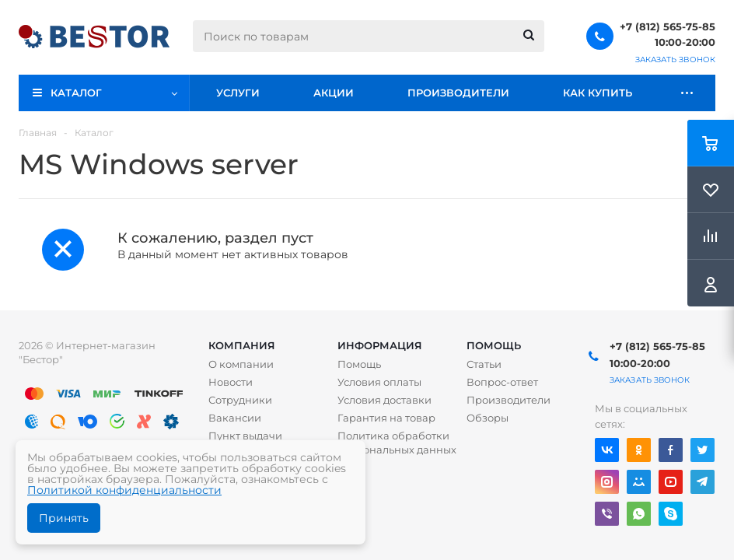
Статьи (484, 364)
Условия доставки (384, 400)
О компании (241, 364)
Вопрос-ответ (502, 382)
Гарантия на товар (386, 418)
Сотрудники (240, 400)
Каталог (76, 93)
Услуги (238, 93)
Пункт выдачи (245, 436)
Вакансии (235, 418)
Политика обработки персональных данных (397, 443)
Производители (458, 93)
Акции (334, 93)
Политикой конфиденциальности (124, 490)
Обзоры (488, 418)
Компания (242, 345)
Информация (380, 345)
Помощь (494, 345)
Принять (64, 518)
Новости (231, 382)
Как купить (598, 93)
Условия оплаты (379, 382)
